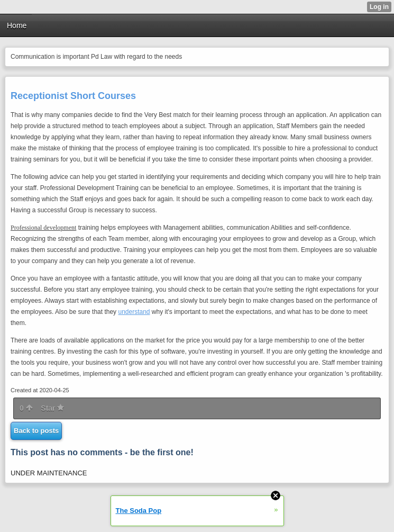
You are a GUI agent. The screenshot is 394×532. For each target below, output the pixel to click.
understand (134, 312)
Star (52, 408)
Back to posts (36, 431)
